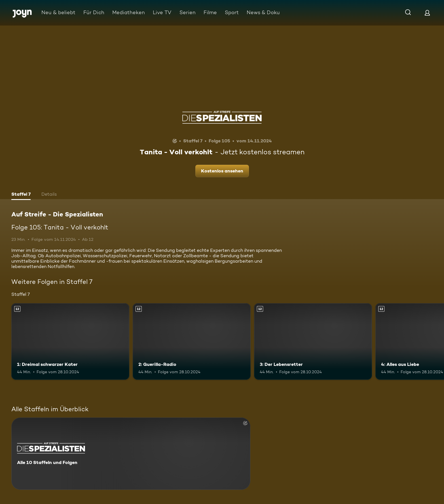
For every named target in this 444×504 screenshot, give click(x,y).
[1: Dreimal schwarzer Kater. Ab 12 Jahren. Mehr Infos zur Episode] (70, 341)
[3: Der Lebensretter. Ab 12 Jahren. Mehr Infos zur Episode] (313, 341)
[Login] (427, 13)
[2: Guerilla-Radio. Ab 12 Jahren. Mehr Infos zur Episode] (192, 341)
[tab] (21, 195)
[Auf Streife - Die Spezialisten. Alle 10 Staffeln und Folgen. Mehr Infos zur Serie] (131, 454)
